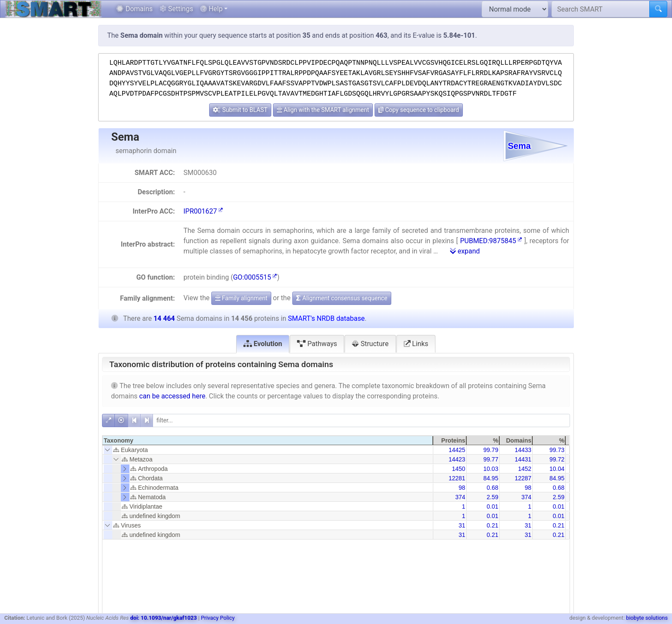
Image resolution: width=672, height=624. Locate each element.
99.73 (557, 450)
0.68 (492, 488)
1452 (525, 469)
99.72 (557, 459)
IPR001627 (203, 211)
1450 (458, 469)
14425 (457, 450)
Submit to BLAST (240, 110)
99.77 (491, 459)
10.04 (557, 469)
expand (465, 251)
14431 (523, 459)
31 (462, 525)
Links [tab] (416, 344)
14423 (457, 459)
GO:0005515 (255, 277)
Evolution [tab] (263, 344)
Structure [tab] (370, 344)
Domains (134, 9)
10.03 (491, 469)
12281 (457, 478)
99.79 (491, 450)
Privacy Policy (218, 618)
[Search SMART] (601, 9)
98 (462, 488)
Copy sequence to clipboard (419, 110)
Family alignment (241, 298)
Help (211, 9)
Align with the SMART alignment (323, 110)
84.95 (491, 478)
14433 (523, 450)
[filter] (361, 421)
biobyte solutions (647, 618)
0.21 (492, 525)
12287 (523, 478)
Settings (176, 9)
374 (460, 497)
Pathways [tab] (317, 344)
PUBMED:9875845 (491, 241)
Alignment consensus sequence (342, 298)
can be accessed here (172, 396)
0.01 (492, 506)
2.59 (492, 497)
